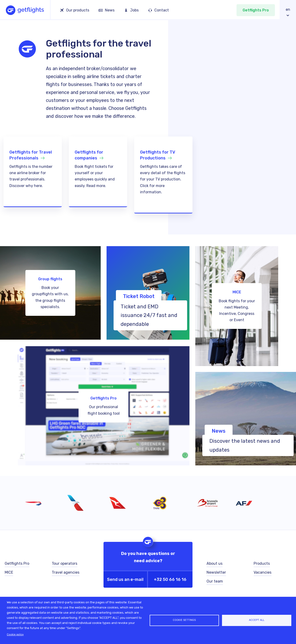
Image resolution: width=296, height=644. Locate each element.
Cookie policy (15, 635)
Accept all (257, 620)
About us (215, 563)
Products (262, 563)
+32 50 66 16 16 (170, 579)
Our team (215, 581)
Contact (162, 10)
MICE (9, 572)
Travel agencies (66, 572)
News (110, 10)
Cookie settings (184, 620)
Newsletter (216, 572)
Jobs (134, 10)
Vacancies (263, 572)
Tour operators (65, 563)
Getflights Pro (256, 10)
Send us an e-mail (125, 579)
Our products (78, 10)
